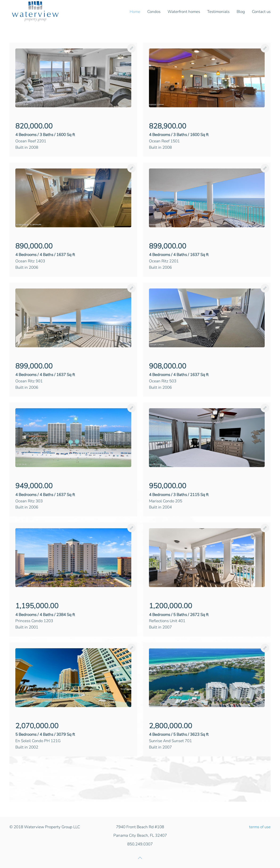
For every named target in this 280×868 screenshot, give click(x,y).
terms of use (260, 827)
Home (135, 12)
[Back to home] (35, 12)
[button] (73, 78)
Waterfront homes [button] (184, 12)
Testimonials (218, 12)
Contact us (261, 12)
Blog (241, 12)
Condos (154, 12)
